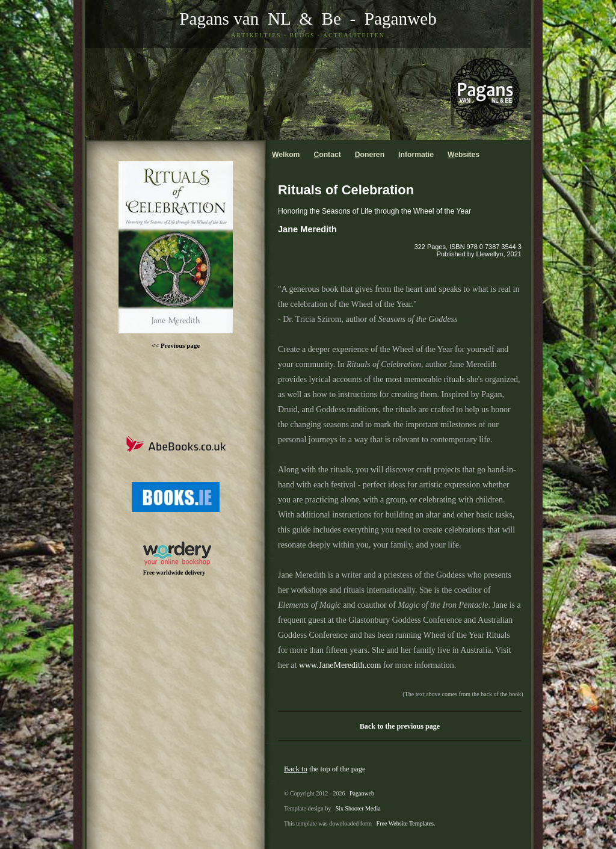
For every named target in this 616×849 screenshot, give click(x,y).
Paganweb (401, 19)
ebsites (464, 155)
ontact (327, 155)
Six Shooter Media (358, 808)
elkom (286, 155)
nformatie (416, 155)
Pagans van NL (235, 19)
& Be (316, 19)
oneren (370, 155)
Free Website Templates (405, 823)
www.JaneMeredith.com (340, 665)
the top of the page (325, 769)
